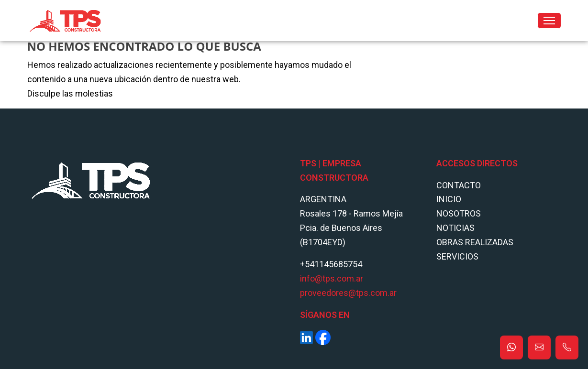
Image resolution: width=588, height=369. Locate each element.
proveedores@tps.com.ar (348, 293)
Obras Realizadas (475, 242)
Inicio (449, 199)
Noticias (455, 228)
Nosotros (459, 213)
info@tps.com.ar (332, 278)
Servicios (457, 256)
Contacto (459, 185)
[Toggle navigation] (549, 21)
